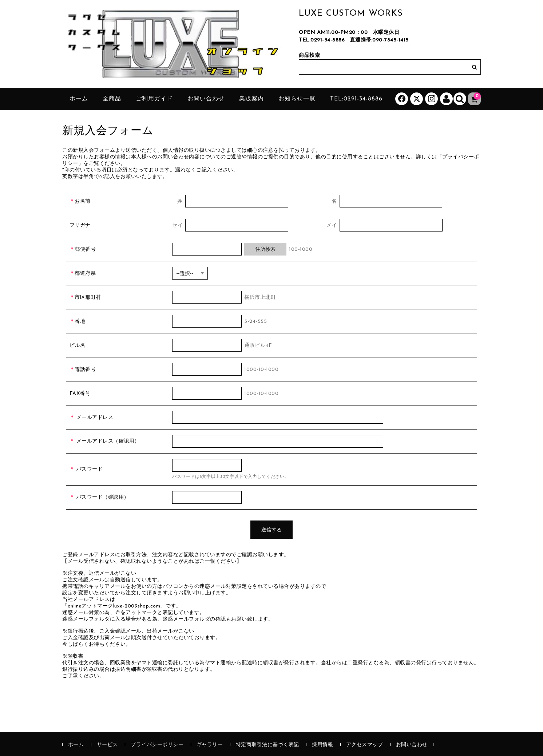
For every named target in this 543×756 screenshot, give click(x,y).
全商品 (112, 99)
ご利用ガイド (154, 99)
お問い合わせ (206, 99)
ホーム (79, 99)
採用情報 (322, 745)
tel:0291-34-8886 (356, 99)
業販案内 (251, 99)
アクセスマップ (365, 745)
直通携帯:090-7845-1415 (379, 40)
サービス (107, 745)
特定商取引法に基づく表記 (267, 745)
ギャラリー (210, 745)
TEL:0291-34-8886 (322, 40)
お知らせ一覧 (297, 99)
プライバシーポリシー (157, 745)
